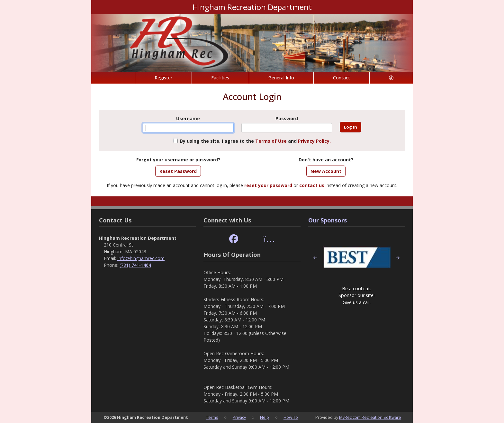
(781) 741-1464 (135, 265)
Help (265, 417)
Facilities (220, 78)
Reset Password (178, 171)
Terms (212, 417)
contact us (312, 185)
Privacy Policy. (314, 141)
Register (163, 78)
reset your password (268, 185)
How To (291, 417)
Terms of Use (271, 141)
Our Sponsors (328, 220)
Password (287, 118)
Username (188, 118)
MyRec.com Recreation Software (370, 417)
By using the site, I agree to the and (255, 141)
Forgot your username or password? (178, 160)
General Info (281, 78)
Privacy (239, 417)
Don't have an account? (326, 160)
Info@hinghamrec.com (141, 258)
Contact (342, 78)
